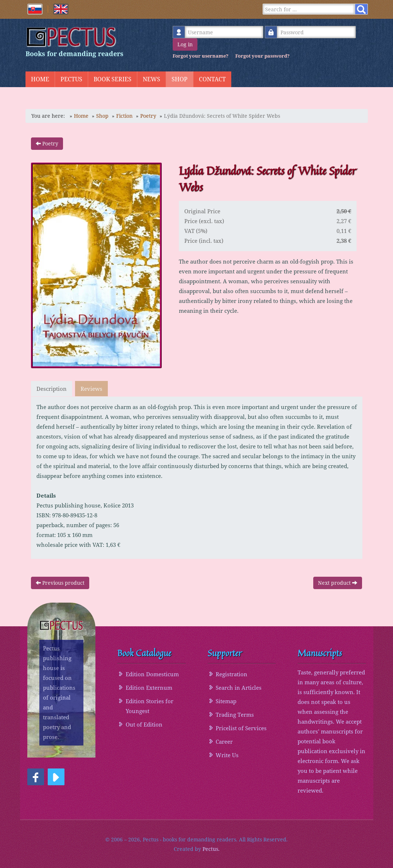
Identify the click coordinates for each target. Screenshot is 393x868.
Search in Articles (239, 687)
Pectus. (211, 848)
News (152, 79)
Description (52, 389)
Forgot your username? (201, 56)
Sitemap (226, 701)
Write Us (227, 755)
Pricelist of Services (241, 728)
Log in (185, 44)
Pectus (71, 79)
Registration (231, 674)
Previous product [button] (60, 582)
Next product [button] (338, 582)
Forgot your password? (262, 56)
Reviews (92, 389)
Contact (212, 79)
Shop (180, 79)
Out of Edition (144, 724)
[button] (36, 777)
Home (40, 79)
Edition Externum (149, 687)
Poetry (47, 143)
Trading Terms (235, 714)
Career (224, 741)
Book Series (113, 79)
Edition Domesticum (152, 674)
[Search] (310, 9)
